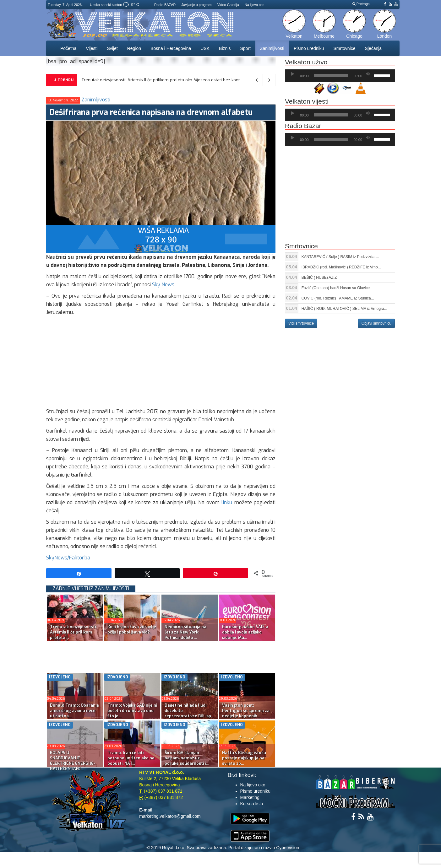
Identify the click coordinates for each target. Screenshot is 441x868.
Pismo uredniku (309, 48)
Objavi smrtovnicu (376, 323)
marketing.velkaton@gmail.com (170, 816)
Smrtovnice (344, 48)
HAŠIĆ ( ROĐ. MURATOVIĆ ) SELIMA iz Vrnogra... (344, 309)
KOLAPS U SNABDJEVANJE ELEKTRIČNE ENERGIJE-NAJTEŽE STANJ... (73, 761)
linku (227, 502)
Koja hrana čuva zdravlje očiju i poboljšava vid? (132, 629)
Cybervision (288, 848)
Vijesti (92, 48)
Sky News (163, 285)
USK (205, 48)
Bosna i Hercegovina (171, 48)
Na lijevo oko (255, 5)
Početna (68, 48)
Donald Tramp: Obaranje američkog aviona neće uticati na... (74, 711)
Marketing (250, 797)
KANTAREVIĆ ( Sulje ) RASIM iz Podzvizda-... (340, 257)
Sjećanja (373, 48)
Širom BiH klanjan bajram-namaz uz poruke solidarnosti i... (187, 758)
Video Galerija (228, 5)
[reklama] (161, 239)
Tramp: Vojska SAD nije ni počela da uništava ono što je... (132, 711)
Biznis (225, 48)
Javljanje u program (197, 5)
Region (134, 48)
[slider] (331, 76)
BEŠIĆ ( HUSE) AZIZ (319, 278)
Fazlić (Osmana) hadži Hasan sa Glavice (336, 288)
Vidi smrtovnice (301, 323)
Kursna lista (252, 804)
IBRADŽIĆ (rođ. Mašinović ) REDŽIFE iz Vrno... (341, 267)
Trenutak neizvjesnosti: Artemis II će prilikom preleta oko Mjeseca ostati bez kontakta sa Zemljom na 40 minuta (191, 80)
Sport (245, 48)
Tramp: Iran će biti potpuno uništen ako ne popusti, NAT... (131, 758)
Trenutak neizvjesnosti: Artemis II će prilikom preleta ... (73, 632)
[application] (340, 76)
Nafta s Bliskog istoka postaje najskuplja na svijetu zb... (244, 758)
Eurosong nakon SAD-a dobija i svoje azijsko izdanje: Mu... (245, 632)
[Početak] (293, 74)
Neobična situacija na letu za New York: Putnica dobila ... (185, 632)
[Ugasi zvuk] (368, 74)
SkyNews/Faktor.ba (68, 558)
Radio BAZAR (165, 5)
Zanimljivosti (272, 48)
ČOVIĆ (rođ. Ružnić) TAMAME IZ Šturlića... (338, 298)
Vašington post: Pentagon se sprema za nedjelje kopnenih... (246, 711)
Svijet (112, 48)
